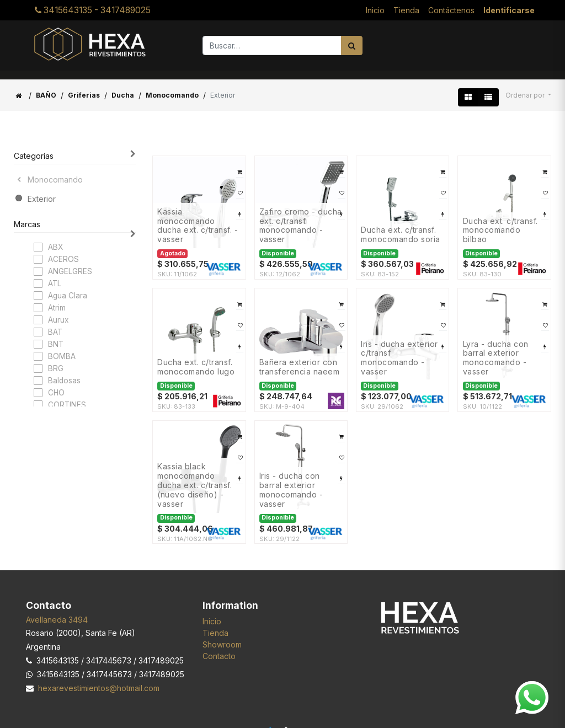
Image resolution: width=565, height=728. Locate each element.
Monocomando (172, 86)
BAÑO (46, 86)
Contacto (219, 647)
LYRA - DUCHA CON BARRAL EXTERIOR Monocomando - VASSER (496, 349)
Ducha (123, 86)
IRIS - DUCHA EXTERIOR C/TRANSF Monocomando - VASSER (399, 349)
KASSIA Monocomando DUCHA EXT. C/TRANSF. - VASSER (198, 217)
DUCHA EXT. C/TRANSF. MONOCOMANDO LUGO (196, 358)
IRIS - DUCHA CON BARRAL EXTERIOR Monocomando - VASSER (291, 481)
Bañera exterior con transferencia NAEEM (300, 358)
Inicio (212, 612)
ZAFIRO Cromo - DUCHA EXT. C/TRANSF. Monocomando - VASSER (301, 217)
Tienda (215, 624)
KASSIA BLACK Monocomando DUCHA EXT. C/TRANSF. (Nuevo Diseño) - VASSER (194, 476)
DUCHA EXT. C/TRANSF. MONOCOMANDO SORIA (401, 226)
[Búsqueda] (352, 37)
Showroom (222, 636)
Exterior (42, 190)
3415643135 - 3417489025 (93, 6)
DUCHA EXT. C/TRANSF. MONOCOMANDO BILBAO (500, 222)
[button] (528, 87)
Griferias (84, 86)
